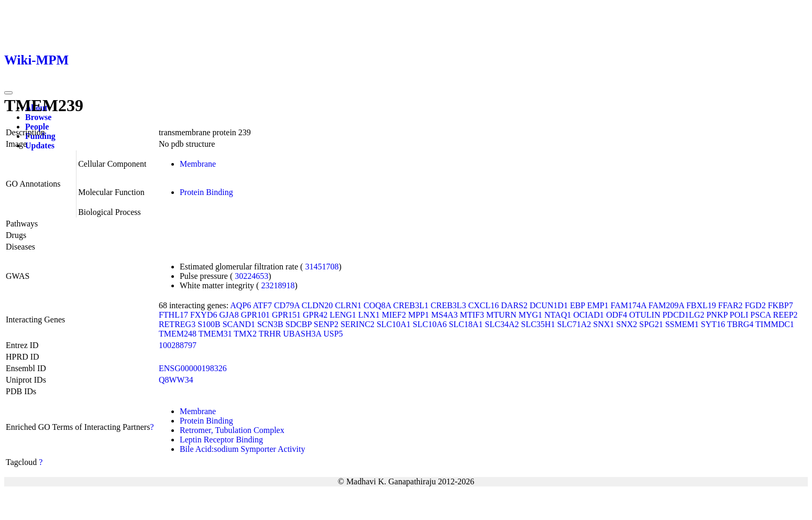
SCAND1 (239, 324)
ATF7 (262, 305)
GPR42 (315, 315)
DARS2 (514, 305)
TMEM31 (215, 334)
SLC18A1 (466, 324)
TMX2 (245, 334)
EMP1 (598, 305)
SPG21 (651, 324)
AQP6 (240, 305)
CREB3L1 (411, 305)
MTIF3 (472, 315)
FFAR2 (731, 305)
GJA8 (229, 315)
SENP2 (326, 324)
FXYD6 (204, 315)
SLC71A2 (574, 324)
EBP (578, 305)
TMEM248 (178, 334)
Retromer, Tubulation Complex (232, 430)
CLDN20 (317, 305)
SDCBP (299, 324)
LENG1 (343, 315)
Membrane (198, 164)
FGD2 (755, 305)
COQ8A (377, 305)
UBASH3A (302, 334)
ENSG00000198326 (193, 368)
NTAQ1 (558, 315)
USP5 (333, 334)
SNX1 (603, 324)
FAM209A (666, 305)
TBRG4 (740, 324)
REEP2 (785, 315)
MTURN (501, 315)
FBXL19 (701, 305)
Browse (38, 117)
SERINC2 (358, 324)
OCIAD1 (589, 315)
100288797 (178, 345)
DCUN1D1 (549, 305)
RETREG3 (177, 324)
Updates (40, 145)
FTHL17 (173, 315)
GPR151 (286, 315)
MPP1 (419, 315)
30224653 (251, 276)
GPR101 (255, 315)
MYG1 (530, 315)
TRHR (270, 334)
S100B (209, 324)
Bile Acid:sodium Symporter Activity (243, 449)
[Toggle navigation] (8, 93)
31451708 (322, 267)
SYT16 (713, 324)
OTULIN (645, 315)
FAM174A (629, 305)
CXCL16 (484, 305)
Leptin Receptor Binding (221, 440)
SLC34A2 (502, 324)
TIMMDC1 (775, 324)
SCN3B (270, 324)
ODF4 (617, 315)
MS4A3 (445, 315)
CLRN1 (348, 305)
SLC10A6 (430, 324)
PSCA (760, 315)
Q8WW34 (176, 380)
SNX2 (627, 324)
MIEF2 (394, 315)
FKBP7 (781, 305)
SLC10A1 (394, 324)
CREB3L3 (448, 305)
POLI (739, 315)
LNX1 (369, 315)
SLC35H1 (538, 324)
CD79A (287, 305)
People (37, 127)
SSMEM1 (682, 324)
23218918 (278, 285)
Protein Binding (206, 192)
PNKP (717, 315)
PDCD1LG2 (683, 315)
